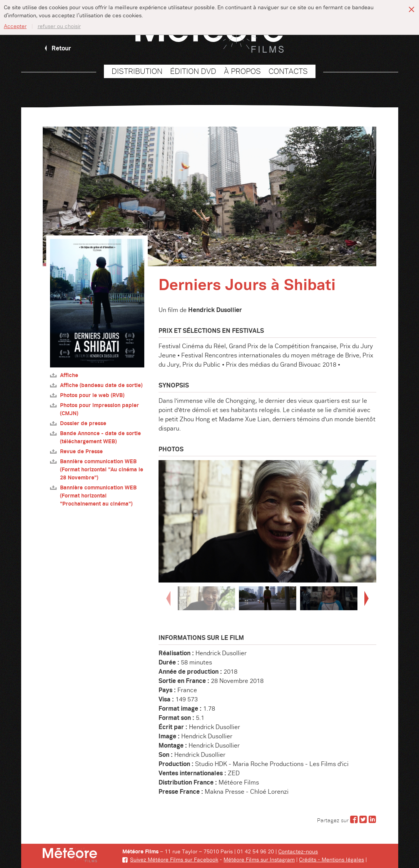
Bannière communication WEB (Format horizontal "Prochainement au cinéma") (93, 496)
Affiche (64, 375)
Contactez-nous (298, 852)
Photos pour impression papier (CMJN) (94, 409)
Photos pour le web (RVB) (87, 395)
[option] (267, 521)
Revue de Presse (76, 452)
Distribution (137, 71)
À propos (242, 71)
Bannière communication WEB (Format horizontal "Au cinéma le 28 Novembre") (97, 470)
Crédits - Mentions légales (331, 860)
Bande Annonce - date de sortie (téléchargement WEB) (95, 437)
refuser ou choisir (59, 27)
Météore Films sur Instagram (259, 860)
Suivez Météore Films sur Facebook (170, 860)
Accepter (15, 27)
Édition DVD (193, 71)
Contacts (288, 71)
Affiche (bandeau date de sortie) (96, 385)
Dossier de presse (78, 423)
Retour (57, 48)
